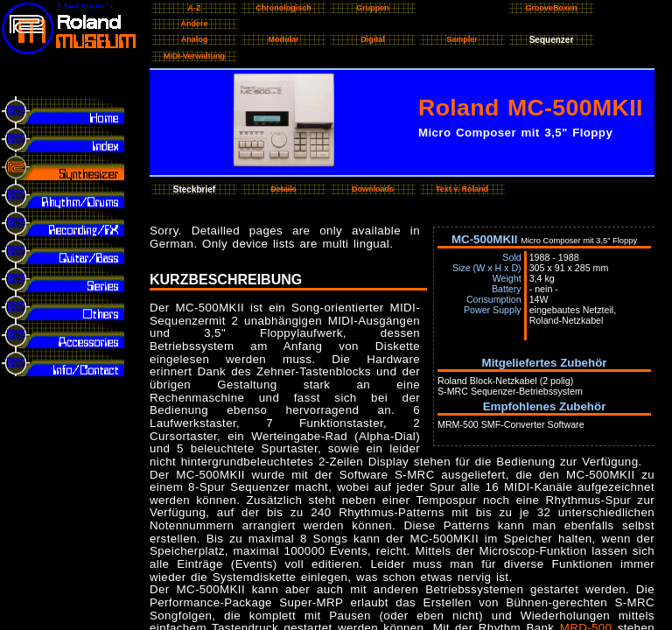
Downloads (373, 189)
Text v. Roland (462, 189)
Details (283, 189)
